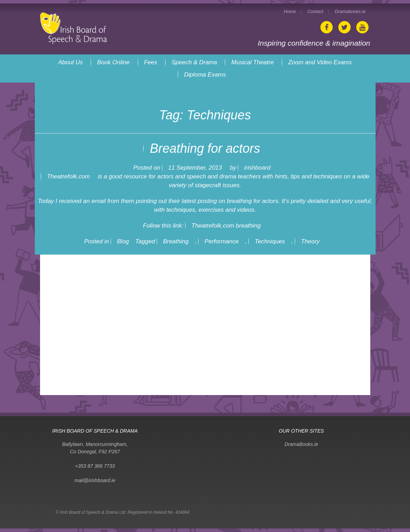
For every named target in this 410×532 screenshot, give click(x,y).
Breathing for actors (205, 148)
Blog (123, 241)
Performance (222, 241)
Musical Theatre (252, 62)
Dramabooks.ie (350, 11)
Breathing (176, 241)
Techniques (270, 241)
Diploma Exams (205, 75)
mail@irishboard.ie (95, 480)
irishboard (257, 168)
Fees (151, 62)
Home (290, 11)
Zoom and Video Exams (320, 62)
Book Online (113, 62)
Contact (315, 11)
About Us (71, 62)
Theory (310, 241)
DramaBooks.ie (301, 444)
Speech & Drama (194, 62)
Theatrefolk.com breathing (226, 226)
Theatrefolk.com (69, 176)
